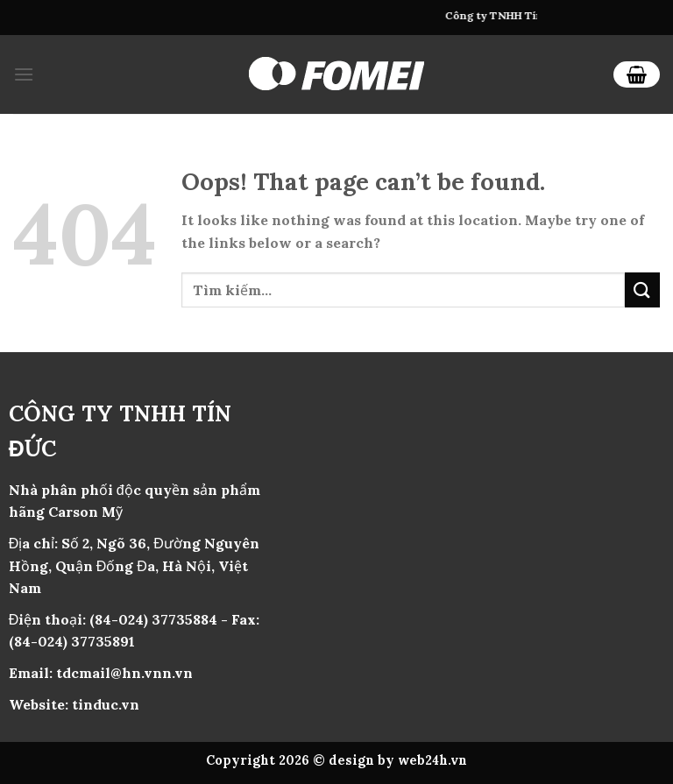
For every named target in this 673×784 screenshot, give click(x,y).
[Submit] (642, 290)
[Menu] (24, 74)
